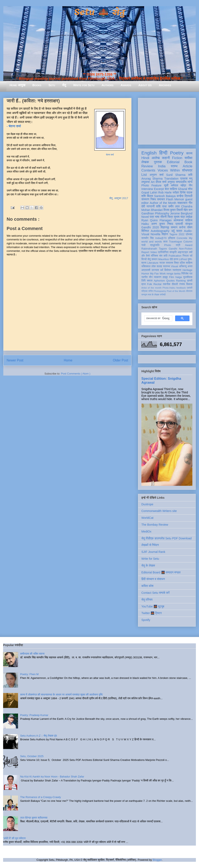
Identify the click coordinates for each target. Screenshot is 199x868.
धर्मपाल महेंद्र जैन (182, 185)
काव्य (189, 153)
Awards (126, 85)
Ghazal (182, 189)
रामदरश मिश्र (172, 263)
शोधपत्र (187, 170)
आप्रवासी (146, 270)
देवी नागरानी (148, 206)
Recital (157, 284)
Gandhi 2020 (150, 227)
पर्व (191, 256)
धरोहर (176, 192)
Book (188, 162)
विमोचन (168, 270)
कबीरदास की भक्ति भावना (32, 654)
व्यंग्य (190, 182)
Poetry (177, 153)
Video (154, 252)
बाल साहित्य (171, 189)
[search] (158, 318)
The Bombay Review (155, 525)
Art (153, 182)
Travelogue (175, 242)
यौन (151, 277)
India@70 (161, 238)
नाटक (162, 263)
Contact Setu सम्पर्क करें (155, 593)
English (149, 153)
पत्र (152, 217)
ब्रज (144, 284)
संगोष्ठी (163, 295)
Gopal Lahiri (149, 192)
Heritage (187, 270)
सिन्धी (144, 259)
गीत (191, 203)
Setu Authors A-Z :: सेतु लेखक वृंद (38, 736)
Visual (175, 266)
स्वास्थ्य (166, 266)
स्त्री (178, 245)
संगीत (150, 291)
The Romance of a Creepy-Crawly (41, 797)
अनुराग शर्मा (157, 175)
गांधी (143, 245)
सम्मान (174, 227)
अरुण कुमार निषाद (162, 224)
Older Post (120, 360)
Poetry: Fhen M (29, 674)
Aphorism (159, 281)
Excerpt (159, 189)
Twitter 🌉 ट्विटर (152, 613)
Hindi (145, 158)
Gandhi (173, 249)
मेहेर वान (188, 210)
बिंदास (150, 196)
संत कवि (163, 256)
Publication (175, 256)
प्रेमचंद (189, 234)
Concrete (182, 238)
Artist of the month (151, 288)
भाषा (157, 217)
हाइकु (165, 277)
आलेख (156, 158)
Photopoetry (160, 291)
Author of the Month (163, 203)
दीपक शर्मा (161, 182)
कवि (190, 175)
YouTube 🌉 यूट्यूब (153, 606)
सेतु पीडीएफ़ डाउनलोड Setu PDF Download (166, 538)
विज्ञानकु (165, 227)
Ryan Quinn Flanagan (157, 220)
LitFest (183, 259)
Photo (168, 245)
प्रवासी (179, 224)
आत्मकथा (178, 220)
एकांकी (190, 288)
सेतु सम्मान (153, 259)
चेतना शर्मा (110, 155)
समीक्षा (188, 158)
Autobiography (160, 231)
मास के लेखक (154, 295)
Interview (147, 189)
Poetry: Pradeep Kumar (34, 715)
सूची (166, 185)
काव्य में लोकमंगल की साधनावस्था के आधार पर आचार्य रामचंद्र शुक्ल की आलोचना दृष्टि (61, 695)
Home (68, 360)
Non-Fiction (186, 249)
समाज (150, 281)
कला (166, 242)
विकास (189, 284)
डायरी (190, 281)
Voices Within (169, 170)
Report (145, 252)
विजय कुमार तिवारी (173, 210)
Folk (150, 284)
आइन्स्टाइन (183, 252)
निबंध (153, 199)
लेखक (145, 162)
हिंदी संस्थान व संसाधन (153, 579)
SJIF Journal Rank (153, 552)
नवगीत (144, 277)
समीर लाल (174, 206)
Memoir (179, 199)
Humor (145, 274)
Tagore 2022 (177, 234)
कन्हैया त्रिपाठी (184, 196)
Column (188, 242)
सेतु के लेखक (148, 566)
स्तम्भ (174, 166)
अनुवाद (171, 182)
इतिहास (172, 238)
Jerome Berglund (181, 213)
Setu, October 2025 (32, 756)
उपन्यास (155, 270)
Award (189, 245)
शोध (190, 189)
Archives (165, 85)
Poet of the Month (176, 291)
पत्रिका (144, 291)
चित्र (170, 217)
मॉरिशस (154, 256)
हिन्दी (163, 153)
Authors (107, 85)
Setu (52, 85)
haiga (179, 277)
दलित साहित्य (186, 263)
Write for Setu (84, 85)
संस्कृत (189, 224)
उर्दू (173, 231)
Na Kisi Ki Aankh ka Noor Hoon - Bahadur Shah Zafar (52, 777)
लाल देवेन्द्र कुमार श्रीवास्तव (34, 818)
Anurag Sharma (152, 179)
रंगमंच (182, 284)
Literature (153, 263)
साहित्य (189, 220)
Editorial (173, 162)
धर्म (162, 270)
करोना (182, 227)
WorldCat (147, 518)
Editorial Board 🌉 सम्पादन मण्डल (161, 572)
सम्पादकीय (181, 182)
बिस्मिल (145, 231)
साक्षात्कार (183, 203)
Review (147, 166)
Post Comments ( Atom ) (76, 374)
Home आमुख (17, 85)
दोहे (171, 259)
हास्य (176, 259)
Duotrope (147, 504)
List (144, 175)
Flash (170, 199)
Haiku (145, 224)
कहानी (166, 158)
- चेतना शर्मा (14, 126)
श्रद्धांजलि (155, 245)
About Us (145, 85)
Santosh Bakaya (165, 196)
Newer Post (15, 360)
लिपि (143, 281)
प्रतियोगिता (163, 252)
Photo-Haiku (169, 288)
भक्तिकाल (146, 266)
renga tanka (173, 274)
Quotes (170, 281)
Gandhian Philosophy (155, 213)
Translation (171, 179)
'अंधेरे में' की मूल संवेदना (14, 838)
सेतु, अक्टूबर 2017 (119, 198)
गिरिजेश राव (187, 274)
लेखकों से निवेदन (150, 545)
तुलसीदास (188, 277)
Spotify (146, 620)
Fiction (177, 158)
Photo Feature (151, 185)
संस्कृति (173, 252)
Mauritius (163, 259)
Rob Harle (165, 192)
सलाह (159, 266)
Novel (145, 217)
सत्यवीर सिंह (147, 238)
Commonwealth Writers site (159, 511)
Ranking (181, 281)
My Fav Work (158, 274)
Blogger (157, 860)
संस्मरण (145, 199)
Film (172, 277)
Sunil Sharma (176, 175)
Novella (155, 234)
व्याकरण (158, 277)
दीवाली (175, 284)
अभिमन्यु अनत (186, 266)
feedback (181, 288)
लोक (154, 266)
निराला (186, 256)
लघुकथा (146, 182)
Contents (148, 170)
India (162, 166)
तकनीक (167, 284)
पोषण (190, 227)
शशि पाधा (161, 206)
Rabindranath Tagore (154, 249)
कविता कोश (147, 586)
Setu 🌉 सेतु (99, 12)
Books (37, 85)
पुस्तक (158, 162)
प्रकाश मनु (186, 179)
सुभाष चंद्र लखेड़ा (183, 217)
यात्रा (179, 231)
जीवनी (163, 217)
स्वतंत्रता (177, 270)
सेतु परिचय (147, 600)
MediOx (146, 531)
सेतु (64, 85)
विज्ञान (165, 234)
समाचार (161, 199)
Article (187, 166)
